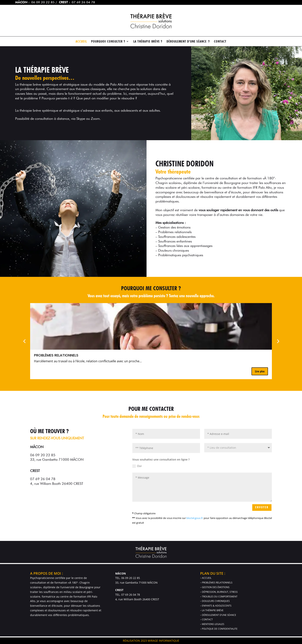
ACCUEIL (81, 42)
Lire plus (260, 371)
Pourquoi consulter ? (108, 42)
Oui (137, 466)
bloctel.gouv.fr (195, 518)
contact (220, 42)
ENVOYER (262, 507)
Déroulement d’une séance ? (188, 42)
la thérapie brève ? (148, 42)
